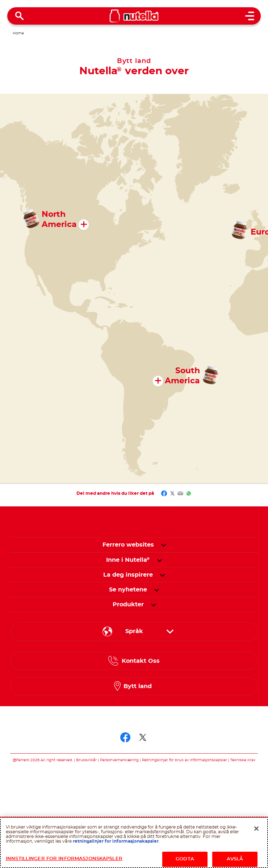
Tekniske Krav (243, 760)
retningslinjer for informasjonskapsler (116, 841)
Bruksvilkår (86, 760)
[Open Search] (20, 16)
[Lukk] (256, 829)
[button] (164, 545)
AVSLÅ (235, 859)
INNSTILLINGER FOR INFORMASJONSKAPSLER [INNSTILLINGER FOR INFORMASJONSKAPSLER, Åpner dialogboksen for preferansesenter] (64, 859)
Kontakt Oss (141, 661)
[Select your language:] (134, 632)
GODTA (185, 859)
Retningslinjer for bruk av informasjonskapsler (185, 760)
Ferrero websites (128, 545)
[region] (134, 842)
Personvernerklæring (119, 760)
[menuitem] (128, 560)
